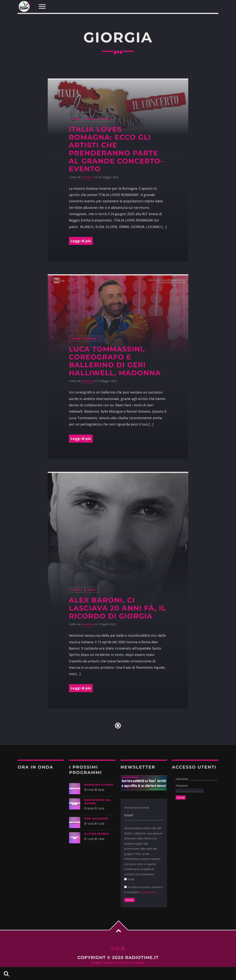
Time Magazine (96, 819)
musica (77, 590)
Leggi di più (81, 241)
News (75, 119)
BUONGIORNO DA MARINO (97, 802)
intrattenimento (86, 339)
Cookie (139, 963)
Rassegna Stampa (99, 785)
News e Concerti (98, 119)
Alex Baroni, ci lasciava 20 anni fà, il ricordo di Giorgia (117, 608)
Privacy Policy (148, 892)
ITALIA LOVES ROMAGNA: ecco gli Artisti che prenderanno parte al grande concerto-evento (116, 149)
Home (96, 963)
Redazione (87, 177)
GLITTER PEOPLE (96, 834)
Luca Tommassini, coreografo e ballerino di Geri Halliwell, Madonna (115, 361)
